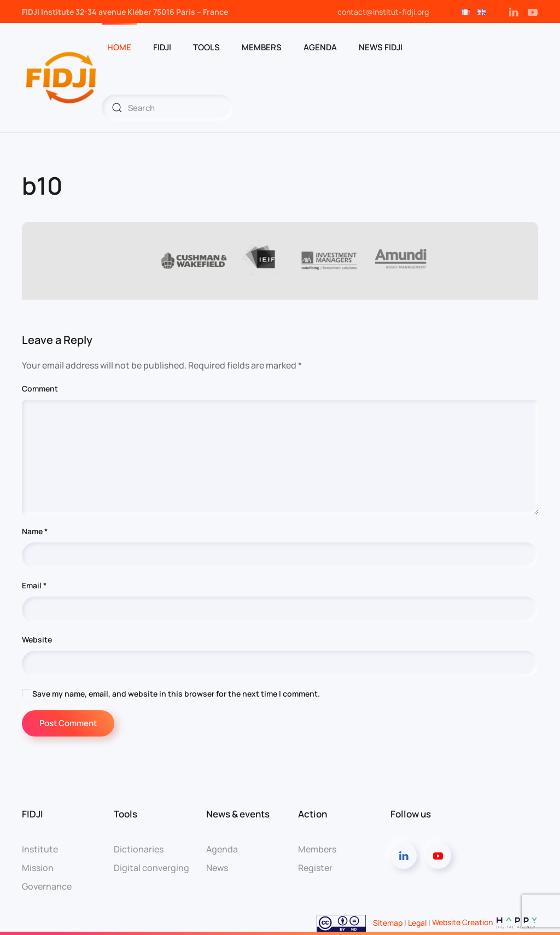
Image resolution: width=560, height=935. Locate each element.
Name (35, 531)
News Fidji (381, 47)
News (217, 868)
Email (34, 585)
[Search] (167, 108)
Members (262, 47)
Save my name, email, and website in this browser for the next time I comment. (171, 694)
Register (315, 868)
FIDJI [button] (162, 47)
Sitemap (387, 922)
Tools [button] (206, 47)
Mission (38, 868)
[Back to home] (62, 78)
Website (37, 639)
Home (119, 47)
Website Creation (485, 922)
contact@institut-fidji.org (383, 12)
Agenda (320, 47)
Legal (417, 922)
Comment (40, 388)
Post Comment (68, 723)
